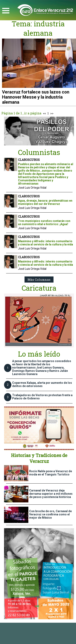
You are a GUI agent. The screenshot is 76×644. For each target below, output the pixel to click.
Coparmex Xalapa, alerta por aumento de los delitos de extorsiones (42, 384)
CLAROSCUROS (29, 160)
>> (52, 113)
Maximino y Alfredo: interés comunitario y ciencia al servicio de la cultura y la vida (45, 243)
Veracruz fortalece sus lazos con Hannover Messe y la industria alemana (36, 97)
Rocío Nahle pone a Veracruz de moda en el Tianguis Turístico (51, 473)
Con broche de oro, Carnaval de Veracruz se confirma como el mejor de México (50, 514)
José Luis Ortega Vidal (32, 188)
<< (44, 113)
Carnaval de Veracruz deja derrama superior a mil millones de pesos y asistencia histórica (51, 494)
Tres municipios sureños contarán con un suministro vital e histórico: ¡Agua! (44, 223)
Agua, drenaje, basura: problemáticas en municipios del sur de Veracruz (45, 202)
